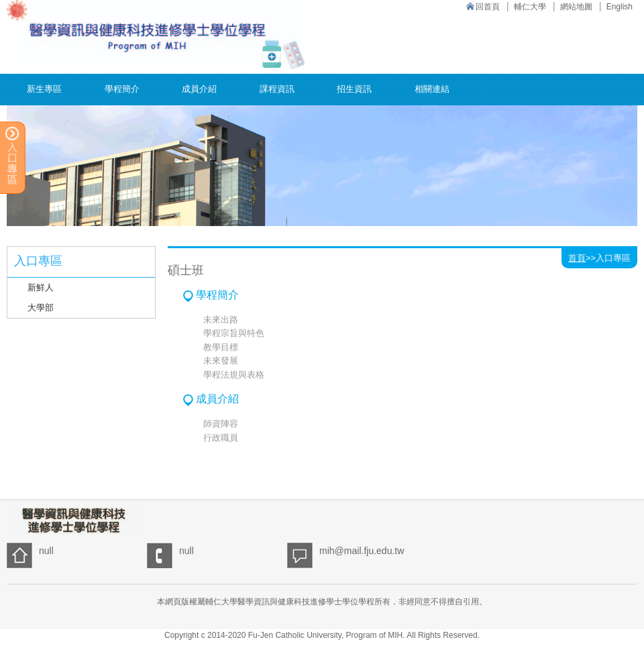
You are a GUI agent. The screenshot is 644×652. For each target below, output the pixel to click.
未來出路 (221, 320)
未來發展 (221, 361)
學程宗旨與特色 (234, 333)
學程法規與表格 (234, 375)
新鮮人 (41, 287)
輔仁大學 (530, 7)
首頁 (577, 258)
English (620, 7)
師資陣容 (221, 424)
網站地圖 (576, 7)
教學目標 (221, 347)
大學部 (41, 308)
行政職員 (221, 438)
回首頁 (488, 7)
